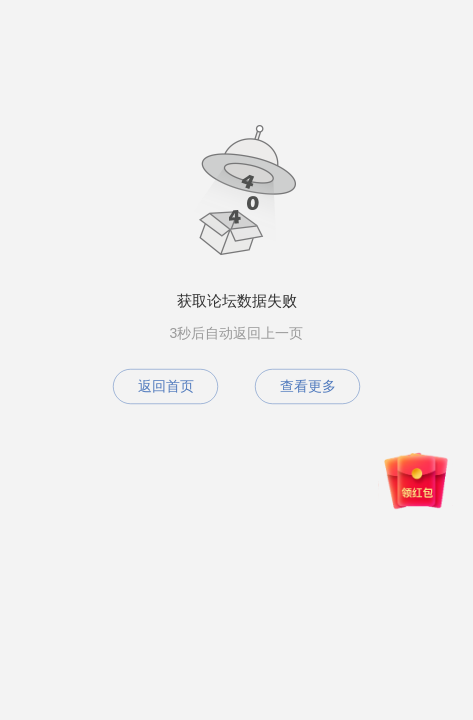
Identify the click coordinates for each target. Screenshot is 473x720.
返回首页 (166, 386)
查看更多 (308, 386)
